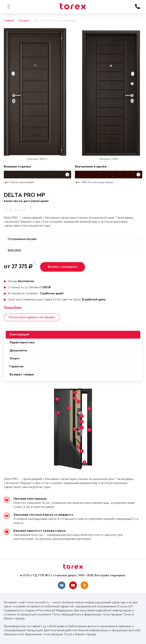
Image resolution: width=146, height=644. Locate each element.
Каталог (24, 21)
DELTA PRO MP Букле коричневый (56, 21)
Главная (9, 21)
